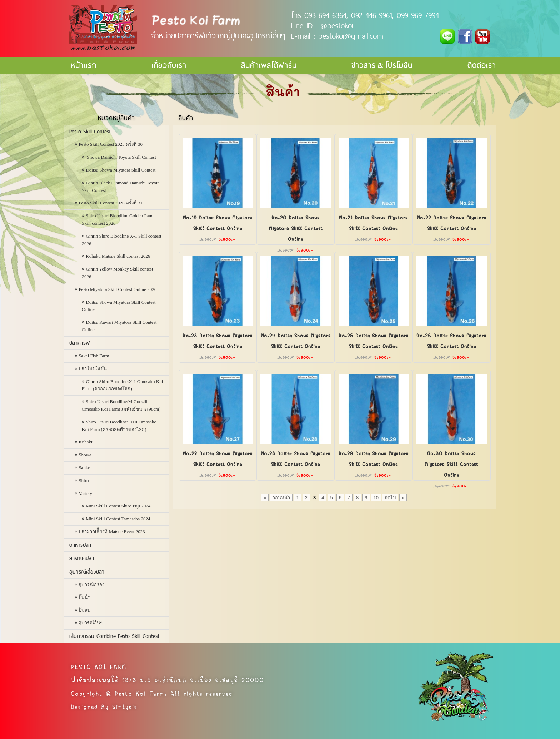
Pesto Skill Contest (90, 132)
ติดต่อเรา (482, 65)
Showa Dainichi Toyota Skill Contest (121, 157)
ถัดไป (390, 498)
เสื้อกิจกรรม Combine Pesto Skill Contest (114, 636)
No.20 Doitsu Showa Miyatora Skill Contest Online (296, 228)
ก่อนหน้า (281, 498)
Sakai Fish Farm (94, 356)
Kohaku (86, 442)
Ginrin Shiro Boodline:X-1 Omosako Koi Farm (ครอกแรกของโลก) (122, 385)
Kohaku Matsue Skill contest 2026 (118, 256)
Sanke (84, 468)
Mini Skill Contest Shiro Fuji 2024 (118, 506)
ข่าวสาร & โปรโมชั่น (382, 65)
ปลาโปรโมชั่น (93, 369)
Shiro (84, 480)
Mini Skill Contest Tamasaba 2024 (118, 519)
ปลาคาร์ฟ (79, 343)
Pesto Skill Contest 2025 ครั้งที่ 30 (111, 144)
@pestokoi (337, 25)
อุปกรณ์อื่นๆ (91, 623)
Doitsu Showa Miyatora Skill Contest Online (119, 306)
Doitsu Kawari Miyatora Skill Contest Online (119, 326)
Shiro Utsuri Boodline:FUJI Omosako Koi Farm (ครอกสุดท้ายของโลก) (119, 426)
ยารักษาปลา (82, 558)
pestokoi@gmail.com (351, 36)
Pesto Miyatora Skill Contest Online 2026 (117, 289)
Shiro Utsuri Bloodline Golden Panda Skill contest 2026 (119, 219)
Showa (85, 455)
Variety (85, 493)
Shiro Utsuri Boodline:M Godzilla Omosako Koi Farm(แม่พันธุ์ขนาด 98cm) (121, 405)
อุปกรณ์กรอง (91, 584)
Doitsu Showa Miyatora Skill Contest (121, 170)
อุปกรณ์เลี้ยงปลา (87, 572)
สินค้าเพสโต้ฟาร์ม (269, 65)
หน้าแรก (84, 65)
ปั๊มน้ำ (84, 597)
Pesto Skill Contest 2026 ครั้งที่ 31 (111, 203)
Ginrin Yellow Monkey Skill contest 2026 (117, 273)
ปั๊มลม (85, 610)
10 (376, 498)
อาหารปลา (80, 545)
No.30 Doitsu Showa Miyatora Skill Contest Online (451, 463)
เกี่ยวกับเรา (169, 65)
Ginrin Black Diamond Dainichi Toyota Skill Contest (121, 187)
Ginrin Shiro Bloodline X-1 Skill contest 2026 (121, 240)
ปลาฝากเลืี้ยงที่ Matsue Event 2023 (112, 532)
